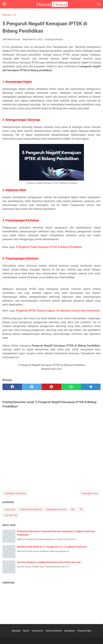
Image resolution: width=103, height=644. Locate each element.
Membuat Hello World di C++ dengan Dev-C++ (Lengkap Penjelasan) (52, 547)
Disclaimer (70, 631)
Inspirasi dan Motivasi (31, 509)
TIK (81, 509)
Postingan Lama (90, 493)
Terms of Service (54, 631)
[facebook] (12, 387)
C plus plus (10, 509)
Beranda (16, 631)
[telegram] (91, 387)
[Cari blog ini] (99, 4)
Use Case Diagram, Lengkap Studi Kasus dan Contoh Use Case (49, 562)
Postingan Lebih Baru (15, 493)
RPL (73, 509)
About (26, 631)
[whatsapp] (71, 387)
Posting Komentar (54, 39)
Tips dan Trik (11, 515)
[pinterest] (51, 387)
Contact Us (37, 631)
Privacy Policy (84, 631)
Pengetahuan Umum (56, 509)
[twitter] (32, 387)
